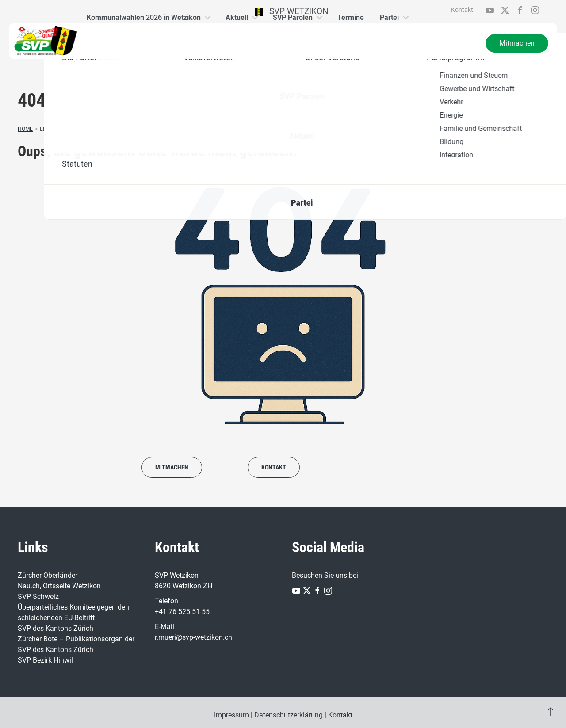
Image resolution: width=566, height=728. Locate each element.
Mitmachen (517, 43)
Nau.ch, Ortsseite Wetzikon (59, 586)
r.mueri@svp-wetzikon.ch (193, 637)
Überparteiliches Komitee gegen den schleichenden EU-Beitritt (73, 612)
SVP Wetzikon (292, 11)
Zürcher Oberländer (48, 575)
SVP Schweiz (38, 597)
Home (25, 129)
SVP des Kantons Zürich (55, 628)
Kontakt (462, 10)
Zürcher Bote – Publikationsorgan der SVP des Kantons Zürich (76, 644)
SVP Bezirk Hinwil (45, 660)
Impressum (231, 715)
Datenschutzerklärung (289, 715)
